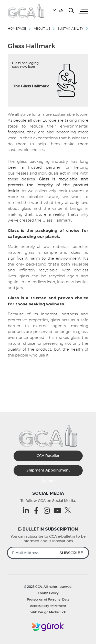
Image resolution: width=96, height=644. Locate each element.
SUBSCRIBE (71, 553)
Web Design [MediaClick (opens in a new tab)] (39, 612)
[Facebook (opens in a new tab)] (38, 510)
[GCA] (26, 11)
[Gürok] (48, 627)
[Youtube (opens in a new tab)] (58, 510)
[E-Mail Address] (48, 553)
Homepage (17, 29)
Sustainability (71, 29)
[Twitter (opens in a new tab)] (69, 510)
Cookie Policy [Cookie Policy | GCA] (48, 593)
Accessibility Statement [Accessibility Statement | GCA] (48, 606)
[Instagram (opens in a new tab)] (48, 510)
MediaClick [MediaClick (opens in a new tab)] (57, 612)
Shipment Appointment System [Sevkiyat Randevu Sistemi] (48, 472)
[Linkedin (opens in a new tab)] (27, 510)
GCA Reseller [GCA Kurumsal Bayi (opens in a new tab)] (48, 456)
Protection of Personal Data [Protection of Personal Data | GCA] (48, 599)
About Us (42, 29)
